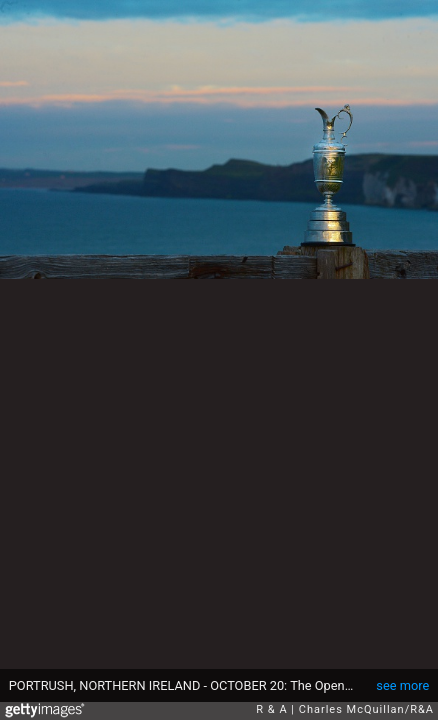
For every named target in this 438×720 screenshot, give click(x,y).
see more (402, 685)
